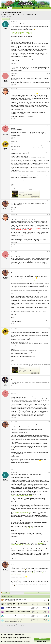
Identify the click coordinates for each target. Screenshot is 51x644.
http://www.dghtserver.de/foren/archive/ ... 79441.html (22, 528)
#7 (49, 215)
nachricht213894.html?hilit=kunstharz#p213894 (21, 32)
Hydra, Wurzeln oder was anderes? (14, 608)
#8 (49, 252)
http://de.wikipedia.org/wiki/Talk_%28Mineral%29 (21, 496)
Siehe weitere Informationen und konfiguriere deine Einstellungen (15, 641)
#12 (49, 391)
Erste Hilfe (15, 601)
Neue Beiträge (3, 10)
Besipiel (23, 238)
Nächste (6, 19)
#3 (49, 89)
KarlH (6, 609)
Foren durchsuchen (11, 10)
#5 (49, 141)
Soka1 (6, 601)
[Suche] (49, 8)
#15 (49, 562)
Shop (31, 8)
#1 (49, 22)
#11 (49, 377)
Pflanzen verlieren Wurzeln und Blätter (14, 620)
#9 (49, 270)
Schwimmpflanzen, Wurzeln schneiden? (15, 616)
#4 (49, 126)
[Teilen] (47, 22)
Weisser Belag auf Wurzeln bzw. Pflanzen (15, 599)
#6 (49, 201)
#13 (49, 422)
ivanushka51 (7, 605)
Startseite (4, 8)
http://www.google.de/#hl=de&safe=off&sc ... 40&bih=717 (25, 281)
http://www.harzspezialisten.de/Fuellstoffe (22, 512)
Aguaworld (13, 123)
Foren (10, 8)
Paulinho (3, 17)
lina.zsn (6, 617)
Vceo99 (46, 604)
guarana (46, 600)
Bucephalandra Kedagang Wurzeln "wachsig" (16, 603)
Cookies (14, 637)
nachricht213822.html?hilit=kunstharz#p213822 (21, 34)
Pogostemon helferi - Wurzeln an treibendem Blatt (17, 612)
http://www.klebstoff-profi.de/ (17, 38)
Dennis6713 (7, 621)
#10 (49, 329)
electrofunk (7, 613)
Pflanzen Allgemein (18, 605)
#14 (49, 472)
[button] (17, 8)
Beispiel (12, 234)
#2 (49, 73)
